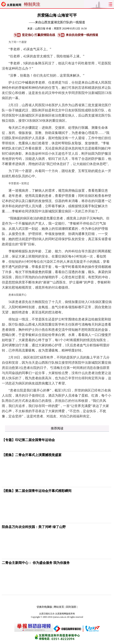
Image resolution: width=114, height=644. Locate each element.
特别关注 (32, 4)
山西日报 (40, 29)
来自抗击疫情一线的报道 (82, 35)
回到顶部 (71, 607)
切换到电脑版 (44, 607)
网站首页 (59, 607)
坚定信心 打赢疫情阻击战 (38, 35)
